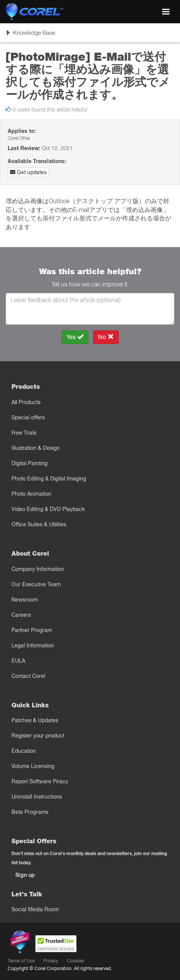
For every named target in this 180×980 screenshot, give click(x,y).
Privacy (51, 961)
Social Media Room (35, 909)
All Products (26, 402)
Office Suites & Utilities (39, 524)
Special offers (28, 417)
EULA (18, 661)
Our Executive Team (36, 584)
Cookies (75, 961)
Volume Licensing (33, 766)
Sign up (25, 875)
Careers (21, 615)
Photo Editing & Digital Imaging (49, 479)
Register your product (38, 736)
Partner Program (32, 630)
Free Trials (24, 433)
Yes (75, 337)
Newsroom (25, 600)
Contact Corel (28, 676)
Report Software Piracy (40, 781)
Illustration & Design (36, 448)
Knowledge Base (30, 35)
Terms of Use (21, 961)
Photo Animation (31, 494)
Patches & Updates (35, 720)
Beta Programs (30, 812)
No (106, 337)
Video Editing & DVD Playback (48, 509)
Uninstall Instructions (37, 797)
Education (24, 751)
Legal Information (33, 645)
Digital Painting (29, 463)
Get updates (28, 172)
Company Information (38, 569)
